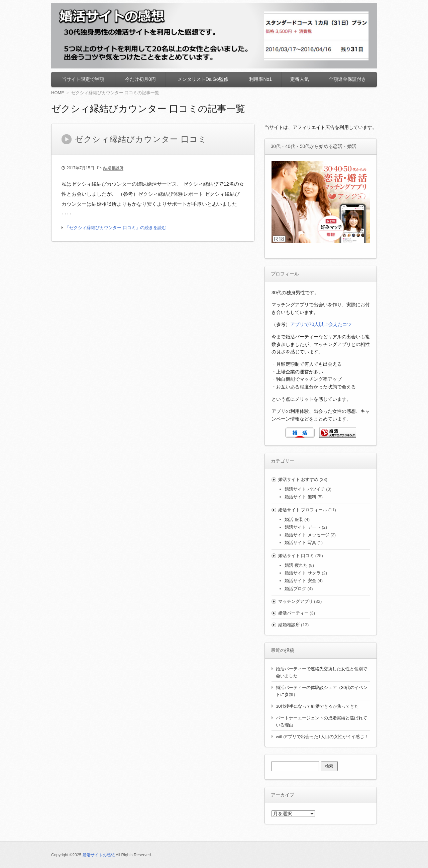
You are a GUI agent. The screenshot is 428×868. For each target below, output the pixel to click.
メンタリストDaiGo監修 (203, 79)
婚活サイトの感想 (99, 855)
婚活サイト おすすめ (298, 479)
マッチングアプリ (296, 601)
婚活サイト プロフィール (303, 510)
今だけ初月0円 (140, 79)
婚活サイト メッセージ (307, 535)
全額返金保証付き (347, 79)
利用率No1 (260, 79)
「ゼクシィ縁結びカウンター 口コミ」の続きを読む (116, 228)
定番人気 (300, 79)
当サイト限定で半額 (83, 79)
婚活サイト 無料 (300, 497)
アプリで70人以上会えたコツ (321, 324)
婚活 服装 (294, 519)
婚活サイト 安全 (300, 581)
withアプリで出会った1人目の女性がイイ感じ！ (322, 737)
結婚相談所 (113, 168)
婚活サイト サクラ (303, 573)
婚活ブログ (295, 589)
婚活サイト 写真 (300, 543)
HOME (58, 93)
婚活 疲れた (296, 565)
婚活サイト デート (303, 527)
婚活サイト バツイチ (305, 489)
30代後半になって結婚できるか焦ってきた (317, 706)
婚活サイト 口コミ (296, 556)
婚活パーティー (293, 613)
